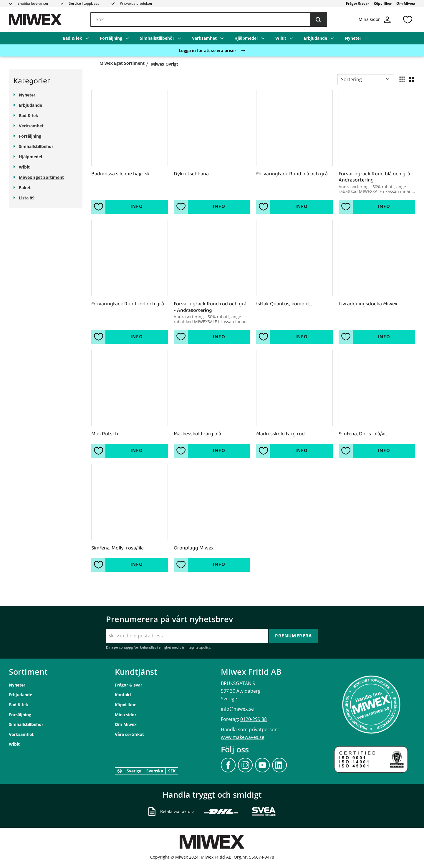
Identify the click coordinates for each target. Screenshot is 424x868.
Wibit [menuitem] (281, 38)
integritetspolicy (198, 647)
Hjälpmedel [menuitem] (246, 38)
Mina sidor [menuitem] (126, 715)
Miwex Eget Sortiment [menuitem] (41, 177)
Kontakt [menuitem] (123, 695)
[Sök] (318, 20)
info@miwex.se (237, 709)
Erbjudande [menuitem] (315, 38)
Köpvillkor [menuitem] (383, 3)
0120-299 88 (254, 719)
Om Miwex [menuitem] (406, 3)
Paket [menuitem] (25, 188)
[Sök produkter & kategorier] (209, 20)
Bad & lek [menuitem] (72, 38)
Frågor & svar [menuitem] (357, 3)
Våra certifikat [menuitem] (129, 734)
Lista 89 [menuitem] (27, 198)
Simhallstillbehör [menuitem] (157, 38)
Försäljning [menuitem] (111, 38)
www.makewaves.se (243, 737)
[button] (408, 20)
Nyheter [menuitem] (353, 38)
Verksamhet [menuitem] (204, 38)
